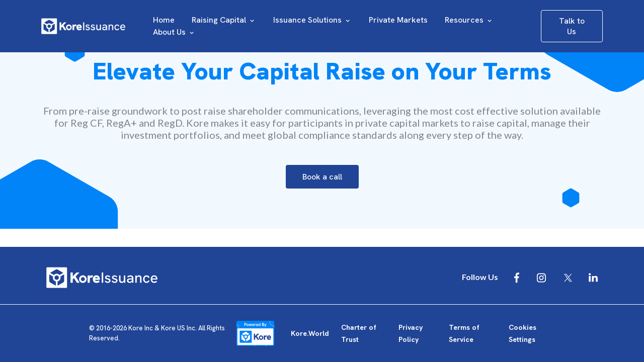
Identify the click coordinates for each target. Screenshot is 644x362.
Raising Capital (224, 20)
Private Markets (398, 20)
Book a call (322, 177)
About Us (174, 32)
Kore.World (310, 333)
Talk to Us (572, 26)
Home (164, 20)
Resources (469, 20)
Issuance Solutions (312, 20)
